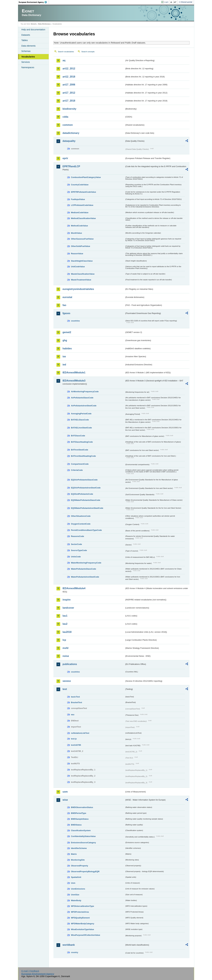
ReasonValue (77, 254)
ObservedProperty (80, 866)
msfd (66, 648)
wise (65, 800)
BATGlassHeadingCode (82, 442)
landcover (68, 608)
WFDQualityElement (80, 918)
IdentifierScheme (79, 848)
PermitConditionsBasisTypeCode (86, 530)
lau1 (65, 616)
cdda (65, 117)
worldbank (69, 945)
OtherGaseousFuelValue (82, 239)
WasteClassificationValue (83, 274)
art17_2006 (69, 85)
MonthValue (77, 233)
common (68, 125)
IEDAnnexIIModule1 (74, 373)
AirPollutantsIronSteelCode (84, 406)
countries (75, 321)
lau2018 (67, 632)
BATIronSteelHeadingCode (83, 456)
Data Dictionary (44, 24)
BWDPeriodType (79, 813)
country (75, 952)
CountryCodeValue (80, 185)
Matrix (74, 854)
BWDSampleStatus (80, 819)
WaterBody (76, 900)
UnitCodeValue (78, 267)
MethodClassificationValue (83, 218)
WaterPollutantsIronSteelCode (85, 577)
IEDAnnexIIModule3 (74, 381)
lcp (64, 640)
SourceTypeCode (79, 550)
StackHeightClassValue (82, 261)
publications (70, 664)
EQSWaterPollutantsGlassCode (86, 500)
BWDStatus (76, 825)
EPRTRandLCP (71, 166)
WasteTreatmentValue (81, 280)
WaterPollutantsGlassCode (84, 569)
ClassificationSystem (81, 830)
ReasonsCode (78, 536)
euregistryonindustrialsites (78, 289)
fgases (67, 313)
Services (26, 62)
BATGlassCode (78, 436)
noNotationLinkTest (80, 733)
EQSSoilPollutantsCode (82, 494)
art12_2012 (69, 69)
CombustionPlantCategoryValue (86, 177)
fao (64, 305)
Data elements (29, 46)
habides (67, 348)
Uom (73, 883)
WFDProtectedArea (80, 912)
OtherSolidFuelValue (81, 246)
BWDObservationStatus (82, 807)
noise (66, 656)
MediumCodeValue (80, 212)
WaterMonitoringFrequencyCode (86, 563)
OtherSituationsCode (81, 516)
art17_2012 (69, 93)
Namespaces (28, 67)
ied (64, 365)
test (65, 689)
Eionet (33, 24)
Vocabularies (28, 57)
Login (166, 2)
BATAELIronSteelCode (82, 428)
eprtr (65, 158)
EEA (34, 2)
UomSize (75, 895)
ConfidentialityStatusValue (83, 836)
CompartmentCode (80, 464)
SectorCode (77, 544)
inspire (67, 600)
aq (64, 60)
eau (73, 715)
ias (64, 356)
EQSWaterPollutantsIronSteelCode (87, 508)
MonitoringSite (78, 860)
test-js (74, 739)
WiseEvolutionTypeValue (83, 929)
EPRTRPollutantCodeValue (84, 192)
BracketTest (77, 702)
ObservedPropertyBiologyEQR (85, 871)
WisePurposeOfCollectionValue (86, 935)
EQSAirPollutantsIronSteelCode (86, 488)
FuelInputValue (78, 199)
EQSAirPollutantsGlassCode (84, 480)
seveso (67, 681)
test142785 (76, 745)
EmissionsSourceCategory (83, 843)
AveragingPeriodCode (81, 414)
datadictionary (71, 133)
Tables (25, 40)
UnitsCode (76, 557)
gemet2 (67, 332)
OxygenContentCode (81, 524)
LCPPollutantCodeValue (82, 205)
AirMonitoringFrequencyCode (85, 392)
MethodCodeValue (80, 226)
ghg (65, 340)
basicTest (75, 697)
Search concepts (88, 52)
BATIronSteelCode (80, 450)
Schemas (26, 51)
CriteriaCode (77, 470)
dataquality (69, 141)
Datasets (26, 35)
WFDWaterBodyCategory (83, 924)
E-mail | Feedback (30, 971)
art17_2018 (69, 101)
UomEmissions (78, 889)
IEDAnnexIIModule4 (74, 588)
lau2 (65, 624)
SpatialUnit (76, 877)
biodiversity (69, 109)
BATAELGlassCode (80, 420)
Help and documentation (33, 30)
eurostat (67, 297)
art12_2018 (69, 77)
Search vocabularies (66, 52)
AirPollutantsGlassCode (82, 398)
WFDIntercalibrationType (83, 906)
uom (65, 792)
